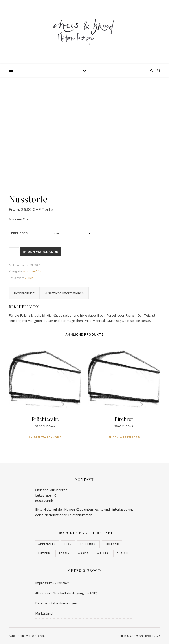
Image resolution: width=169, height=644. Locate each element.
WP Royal (38, 636)
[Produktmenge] (14, 252)
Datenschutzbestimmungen (56, 603)
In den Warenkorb (41, 252)
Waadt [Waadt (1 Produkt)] (83, 553)
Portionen (19, 233)
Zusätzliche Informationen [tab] (64, 293)
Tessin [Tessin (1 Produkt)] (64, 553)
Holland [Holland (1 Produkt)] (112, 544)
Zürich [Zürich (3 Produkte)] (122, 553)
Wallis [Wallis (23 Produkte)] (103, 553)
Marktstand (44, 613)
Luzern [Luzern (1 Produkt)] (44, 553)
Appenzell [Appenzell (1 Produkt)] (47, 544)
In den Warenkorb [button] (45, 437)
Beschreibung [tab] (24, 293)
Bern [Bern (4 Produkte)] (68, 544)
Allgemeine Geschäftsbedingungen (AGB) (66, 593)
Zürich (29, 278)
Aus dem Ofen (33, 271)
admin (122, 636)
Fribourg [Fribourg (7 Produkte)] (88, 544)
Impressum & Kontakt (52, 583)
